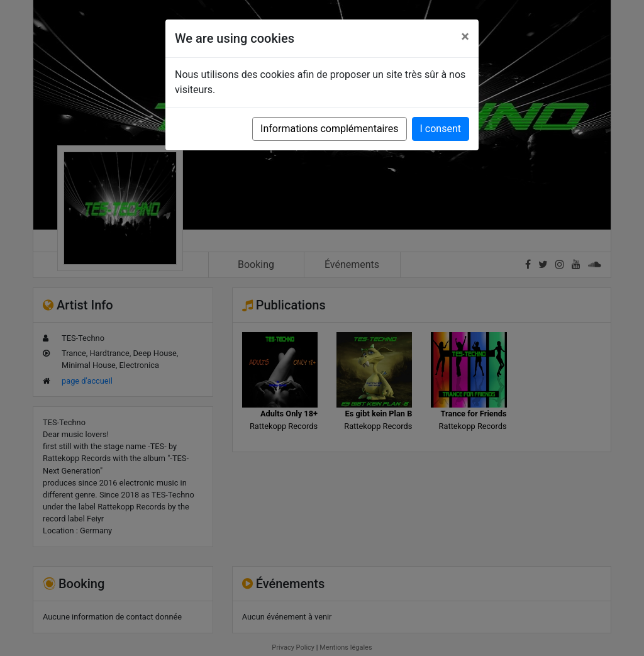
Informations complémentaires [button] (329, 129)
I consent (441, 129)
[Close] (465, 36)
